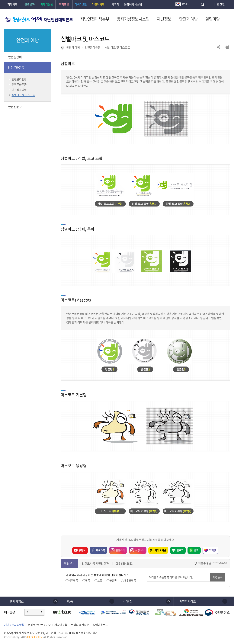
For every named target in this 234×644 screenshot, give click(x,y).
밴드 (196, 550)
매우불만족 (130, 580)
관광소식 (117, 549)
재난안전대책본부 (58, 19)
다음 (41, 612)
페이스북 (101, 550)
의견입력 (147, 573)
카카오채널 (160, 550)
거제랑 (213, 550)
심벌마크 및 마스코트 (118, 47)
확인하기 (92, 633)
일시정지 (34, 612)
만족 (88, 580)
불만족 (113, 580)
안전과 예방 (73, 47)
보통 (100, 580)
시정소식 (136, 549)
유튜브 (82, 550)
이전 (28, 612)
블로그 (180, 550)
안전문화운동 (93, 47)
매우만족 (73, 580)
